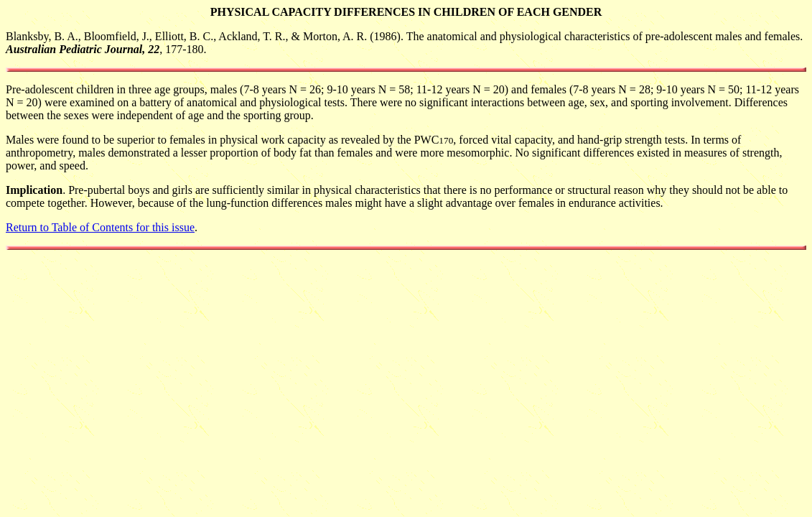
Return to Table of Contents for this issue (100, 227)
